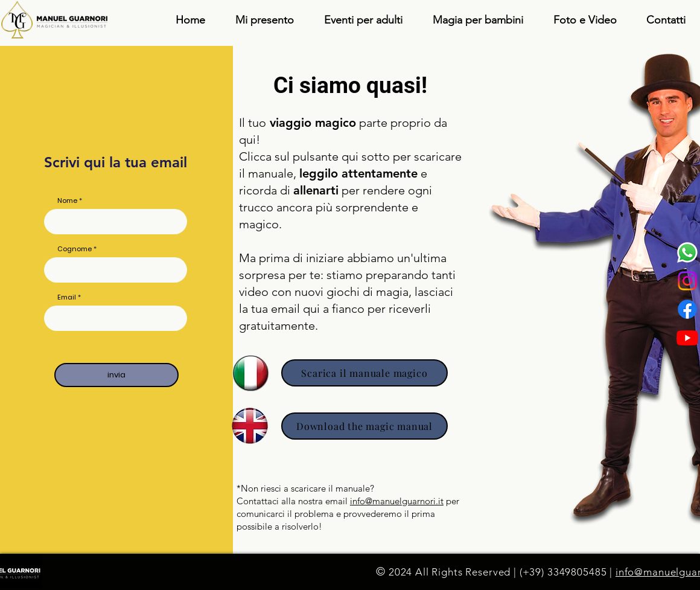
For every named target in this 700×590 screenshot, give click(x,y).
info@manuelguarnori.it (397, 501)
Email (67, 297)
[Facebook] (687, 309)
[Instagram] (687, 281)
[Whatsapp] (687, 252)
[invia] (116, 375)
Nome (67, 201)
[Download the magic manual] (364, 426)
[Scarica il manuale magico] (364, 373)
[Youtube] (687, 338)
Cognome (75, 249)
